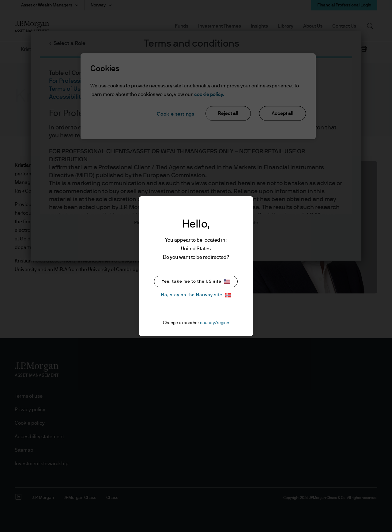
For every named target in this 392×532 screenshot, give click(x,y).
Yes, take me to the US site (196, 281)
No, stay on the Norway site (196, 295)
